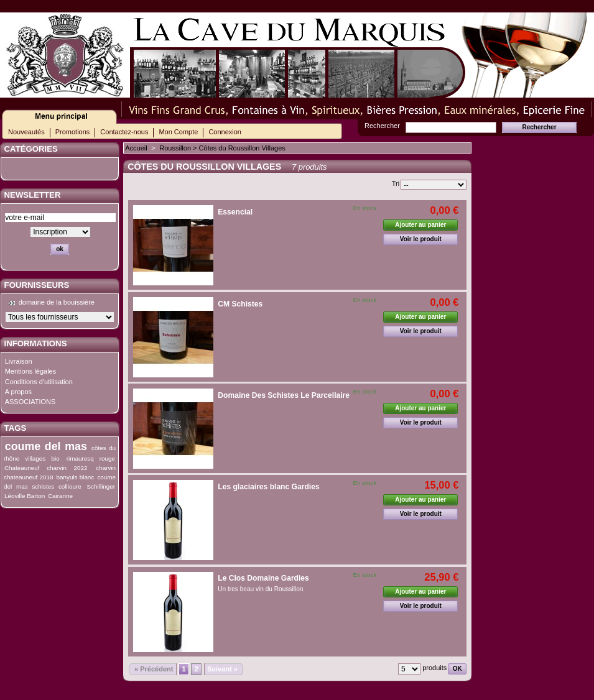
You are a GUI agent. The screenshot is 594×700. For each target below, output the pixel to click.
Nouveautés (26, 132)
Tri (396, 183)
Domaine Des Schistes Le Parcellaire (284, 395)
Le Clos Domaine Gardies (263, 578)
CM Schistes (240, 304)
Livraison (19, 361)
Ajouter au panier (420, 225)
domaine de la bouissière (57, 302)
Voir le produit (421, 239)
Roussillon (175, 148)
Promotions (73, 132)
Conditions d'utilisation (39, 382)
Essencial (235, 212)
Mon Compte (178, 132)
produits (434, 668)
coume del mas (46, 446)
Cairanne (60, 496)
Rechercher (382, 126)
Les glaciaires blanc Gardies (268, 487)
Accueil (136, 148)
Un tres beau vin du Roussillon (260, 589)
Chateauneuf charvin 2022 (46, 468)
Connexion (225, 132)
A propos (18, 392)
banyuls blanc (76, 477)
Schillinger (101, 486)
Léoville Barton (25, 496)
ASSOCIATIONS (30, 402)
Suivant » (222, 669)
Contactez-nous (124, 132)
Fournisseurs (37, 285)
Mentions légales (31, 371)
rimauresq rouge (91, 458)
